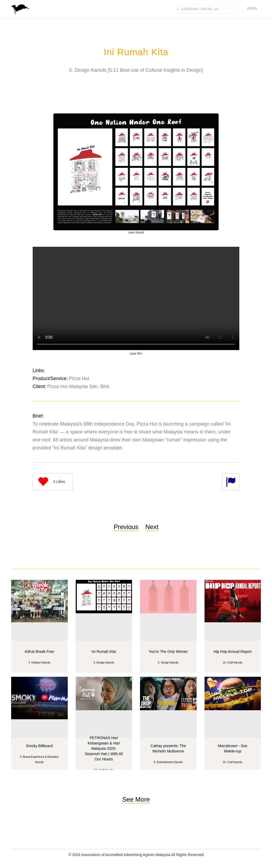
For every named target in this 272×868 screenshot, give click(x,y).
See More (136, 799)
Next (152, 527)
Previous (126, 527)
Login (252, 8)
